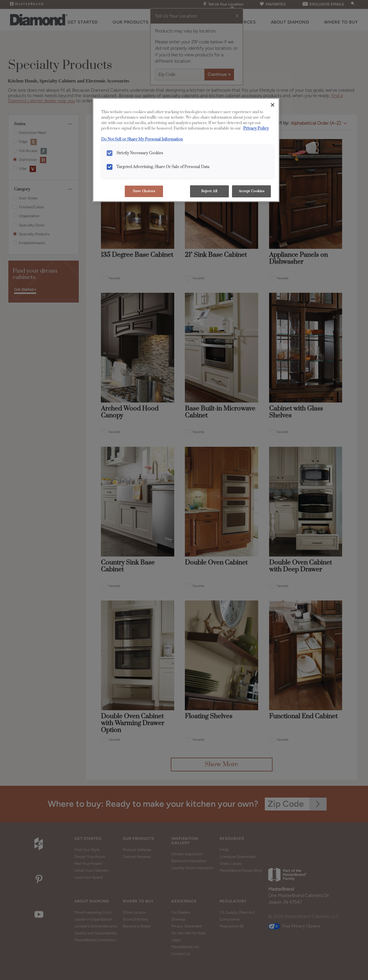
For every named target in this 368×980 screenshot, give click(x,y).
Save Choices (144, 191)
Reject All (209, 191)
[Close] (273, 105)
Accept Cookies (252, 191)
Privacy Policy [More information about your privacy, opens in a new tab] (256, 128)
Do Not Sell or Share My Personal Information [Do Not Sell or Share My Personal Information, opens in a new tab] (142, 139)
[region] (186, 150)
